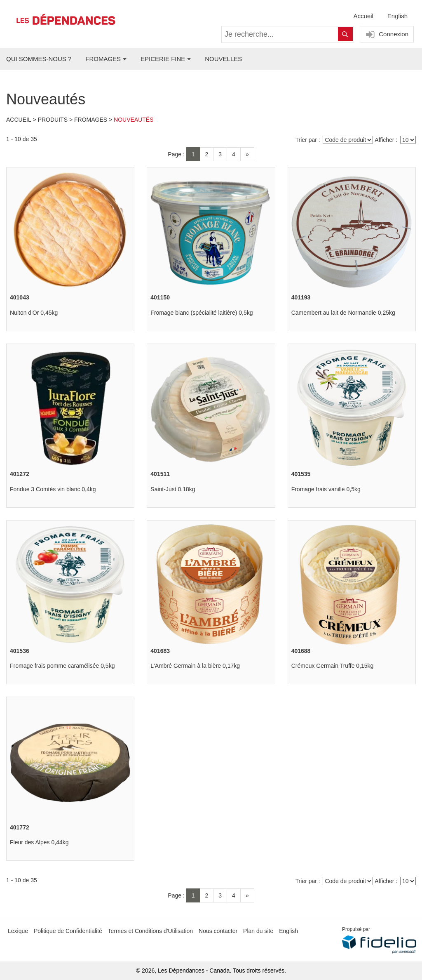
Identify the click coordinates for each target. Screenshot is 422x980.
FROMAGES (103, 59)
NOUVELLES (223, 59)
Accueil (363, 16)
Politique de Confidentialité (68, 931)
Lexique (18, 931)
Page (175, 154)
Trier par (306, 140)
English (397, 16)
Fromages (91, 120)
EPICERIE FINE (163, 59)
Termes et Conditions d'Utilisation (151, 931)
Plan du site (258, 931)
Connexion (386, 34)
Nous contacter (218, 931)
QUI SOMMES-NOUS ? (39, 59)
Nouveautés (134, 120)
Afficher (384, 140)
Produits (53, 120)
